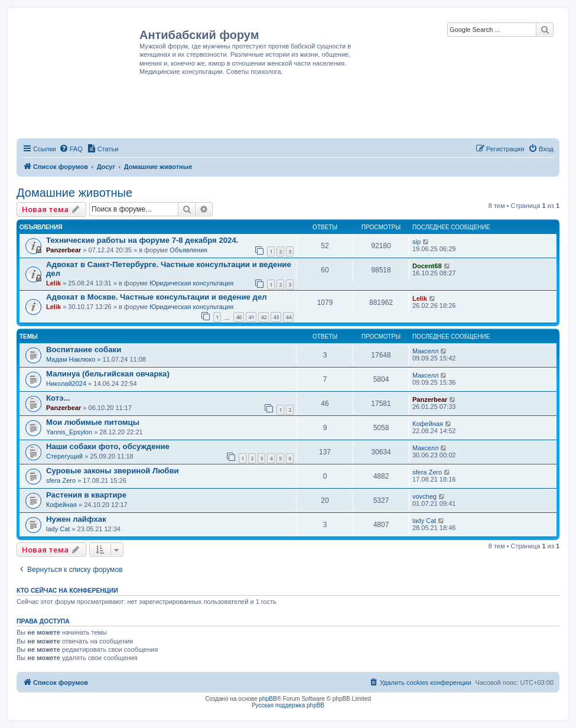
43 (276, 317)
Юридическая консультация (191, 283)
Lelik (53, 283)
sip (416, 242)
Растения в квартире (86, 495)
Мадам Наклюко (71, 359)
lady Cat (58, 529)
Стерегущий (64, 456)
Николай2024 (66, 383)
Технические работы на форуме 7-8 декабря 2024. (142, 240)
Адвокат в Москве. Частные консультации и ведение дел (157, 297)
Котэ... (58, 398)
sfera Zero (61, 480)
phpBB (268, 699)
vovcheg (424, 496)
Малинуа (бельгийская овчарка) (108, 374)
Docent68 (427, 266)
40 (239, 317)
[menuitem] (71, 149)
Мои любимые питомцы (93, 422)
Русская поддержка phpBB (288, 705)
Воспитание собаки (84, 350)
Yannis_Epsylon (69, 432)
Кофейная (428, 424)
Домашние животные (74, 193)
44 (288, 317)
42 (263, 317)
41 (251, 317)
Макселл (425, 351)
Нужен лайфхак (76, 519)
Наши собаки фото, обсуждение (108, 446)
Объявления (188, 250)
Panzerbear (64, 250)
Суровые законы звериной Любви (113, 471)
